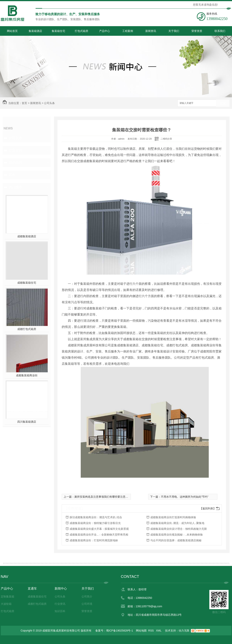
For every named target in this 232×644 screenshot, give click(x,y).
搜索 (223, 103)
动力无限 (184, 631)
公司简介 (87, 597)
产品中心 (105, 31)
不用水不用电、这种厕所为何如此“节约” (185, 497)
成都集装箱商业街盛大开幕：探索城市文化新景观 (99, 529)
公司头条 (49, 103)
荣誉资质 (197, 31)
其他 (12, 175)
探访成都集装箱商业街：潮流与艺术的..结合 (96, 517)
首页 (24, 103)
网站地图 (141, 631)
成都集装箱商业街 (27, 375)
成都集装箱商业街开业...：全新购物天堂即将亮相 (99, 535)
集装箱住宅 (58, 31)
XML (159, 631)
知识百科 (15, 162)
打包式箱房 (81, 31)
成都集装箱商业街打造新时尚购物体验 (173, 517)
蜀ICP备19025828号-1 (120, 631)
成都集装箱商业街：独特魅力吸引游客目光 (95, 523)
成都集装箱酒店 (27, 236)
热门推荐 (15, 187)
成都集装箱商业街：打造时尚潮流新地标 (94, 540)
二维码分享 (166, 139)
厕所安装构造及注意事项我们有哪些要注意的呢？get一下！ (110, 497)
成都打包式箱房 (27, 329)
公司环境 (87, 604)
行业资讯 (15, 150)
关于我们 (174, 31)
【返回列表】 (208, 508)
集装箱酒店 (35, 31)
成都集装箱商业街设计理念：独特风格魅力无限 (179, 529)
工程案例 (128, 31)
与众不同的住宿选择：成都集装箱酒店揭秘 (176, 540)
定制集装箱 (7, 597)
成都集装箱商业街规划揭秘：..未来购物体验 (177, 535)
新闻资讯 (151, 31)
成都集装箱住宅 (27, 283)
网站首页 (12, 31)
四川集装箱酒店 (27, 422)
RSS (151, 631)
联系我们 (220, 31)
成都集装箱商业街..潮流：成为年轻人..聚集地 (177, 523)
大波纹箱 (6, 604)
